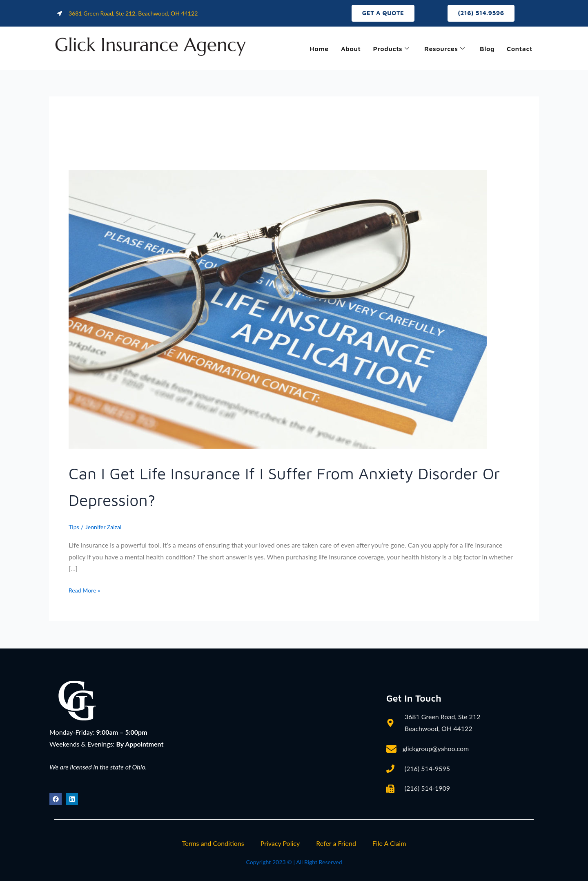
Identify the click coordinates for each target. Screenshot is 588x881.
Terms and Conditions (213, 843)
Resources (438, 50)
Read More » (87, 591)
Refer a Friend (336, 843)
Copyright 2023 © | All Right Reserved (294, 862)
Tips (75, 528)
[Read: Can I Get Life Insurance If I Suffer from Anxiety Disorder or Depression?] (278, 310)
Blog (483, 50)
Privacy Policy (280, 843)
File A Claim (389, 843)
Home (304, 50)
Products (381, 50)
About (338, 50)
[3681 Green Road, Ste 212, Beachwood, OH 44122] (276, 742)
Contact (518, 50)
